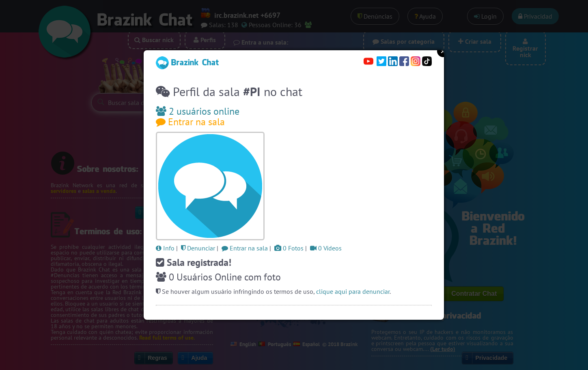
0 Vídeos (326, 248)
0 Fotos (289, 248)
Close (443, 51)
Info (165, 248)
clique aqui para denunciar (353, 291)
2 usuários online (198, 111)
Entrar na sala (190, 122)
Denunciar (198, 248)
